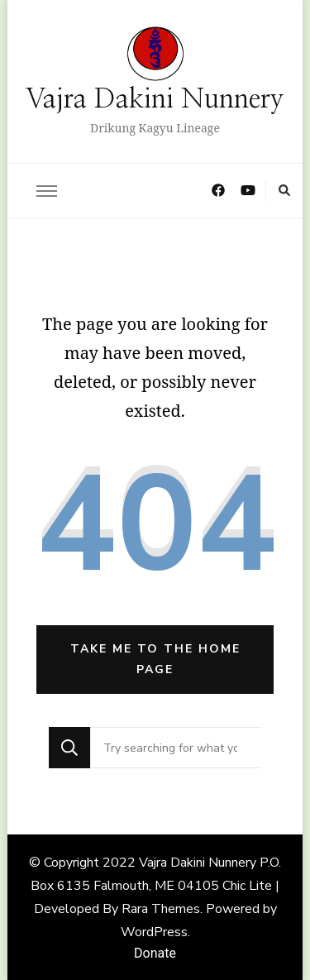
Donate (155, 953)
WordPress (154, 932)
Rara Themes (161, 909)
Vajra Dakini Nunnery (155, 100)
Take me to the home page (155, 659)
